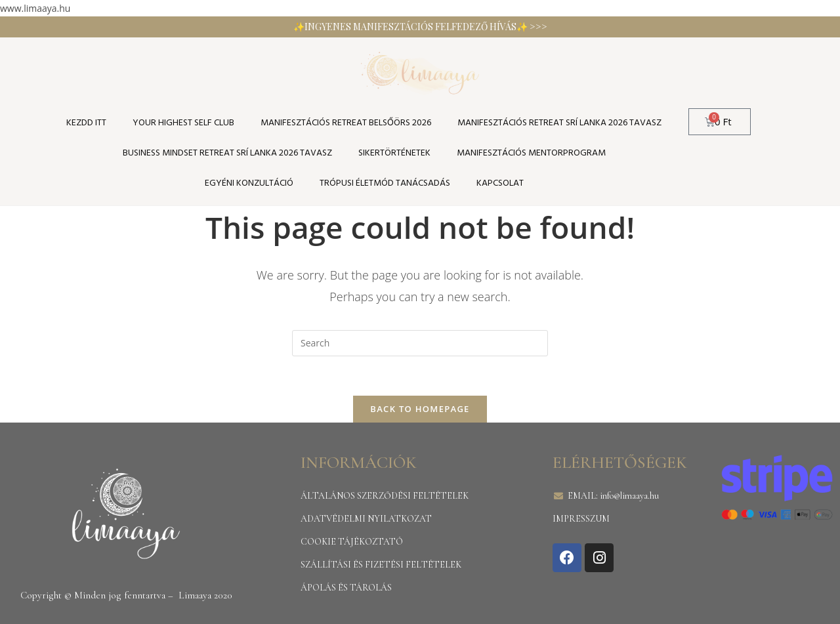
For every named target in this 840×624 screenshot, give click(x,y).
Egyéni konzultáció (249, 183)
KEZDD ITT (86, 123)
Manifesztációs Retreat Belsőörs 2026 (346, 123)
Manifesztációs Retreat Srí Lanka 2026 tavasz (559, 123)
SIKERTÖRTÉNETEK (394, 153)
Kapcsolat (500, 183)
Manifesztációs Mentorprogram (531, 153)
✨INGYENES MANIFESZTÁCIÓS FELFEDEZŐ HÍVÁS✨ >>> (420, 27)
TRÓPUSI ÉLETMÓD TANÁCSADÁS (385, 183)
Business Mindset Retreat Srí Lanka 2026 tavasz (227, 153)
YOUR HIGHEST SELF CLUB (183, 123)
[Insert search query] (420, 343)
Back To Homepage (420, 409)
